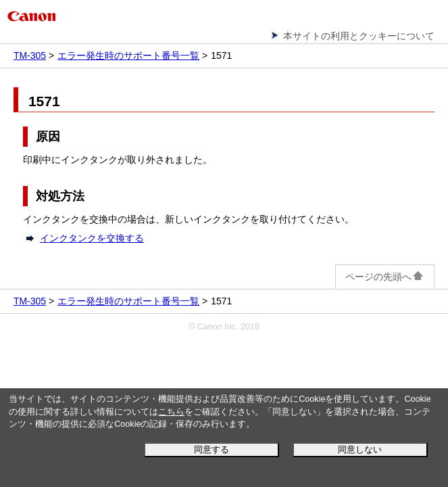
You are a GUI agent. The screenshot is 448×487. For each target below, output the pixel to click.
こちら (171, 412)
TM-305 (30, 55)
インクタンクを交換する (92, 238)
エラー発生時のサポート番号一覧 (128, 55)
